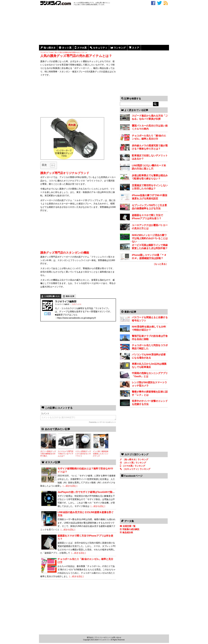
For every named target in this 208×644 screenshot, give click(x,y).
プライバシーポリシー (102, 637)
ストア (136, 48)
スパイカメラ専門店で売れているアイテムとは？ (66, 454)
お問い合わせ (116, 637)
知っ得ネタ (50, 48)
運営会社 (90, 637)
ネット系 (67, 48)
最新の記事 (70, 296)
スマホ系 (82, 48)
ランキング (120, 48)
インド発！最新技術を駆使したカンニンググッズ (101, 454)
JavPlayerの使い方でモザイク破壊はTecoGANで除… (86, 492)
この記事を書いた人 (52, 296)
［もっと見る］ (160, 264)
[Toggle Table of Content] (51, 165)
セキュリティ (100, 48)
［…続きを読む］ (70, 486)
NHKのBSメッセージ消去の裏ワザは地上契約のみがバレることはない (150, 238)
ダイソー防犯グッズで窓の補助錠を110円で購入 (48, 454)
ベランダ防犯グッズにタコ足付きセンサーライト (83, 454)
